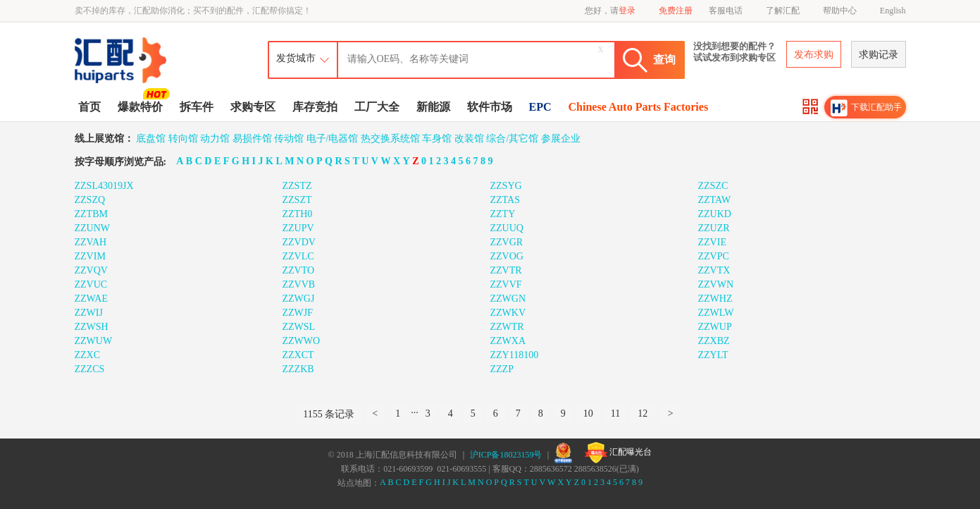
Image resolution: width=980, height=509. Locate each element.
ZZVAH (91, 242)
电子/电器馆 (333, 139)
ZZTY (503, 214)
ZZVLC (298, 256)
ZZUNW (93, 228)
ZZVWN (716, 284)
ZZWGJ (299, 299)
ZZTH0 (298, 214)
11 (615, 413)
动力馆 (215, 139)
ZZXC (88, 355)
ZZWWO (302, 341)
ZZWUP (715, 327)
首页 (89, 107)
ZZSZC (713, 186)
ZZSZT (297, 200)
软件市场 (490, 107)
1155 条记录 (329, 414)
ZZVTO (299, 270)
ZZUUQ (507, 228)
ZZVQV (91, 270)
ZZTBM (91, 214)
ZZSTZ (297, 186)
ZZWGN (508, 299)
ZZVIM (90, 256)
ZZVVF (506, 284)
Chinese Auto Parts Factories (639, 107)
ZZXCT (298, 355)
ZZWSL (299, 327)
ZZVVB (299, 284)
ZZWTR (507, 327)
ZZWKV (508, 313)
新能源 (433, 107)
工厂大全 (377, 107)
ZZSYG (506, 186)
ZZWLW (716, 313)
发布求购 (814, 55)
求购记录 (879, 55)
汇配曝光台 (618, 453)
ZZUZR (714, 228)
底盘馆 (151, 139)
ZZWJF (298, 313)
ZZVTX (714, 270)
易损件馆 (252, 139)
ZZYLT (713, 355)
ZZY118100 (515, 355)
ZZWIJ (89, 313)
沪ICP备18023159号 (506, 455)
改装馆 (469, 139)
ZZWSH (92, 327)
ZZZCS (90, 369)
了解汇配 (783, 11)
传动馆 (289, 139)
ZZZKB (298, 369)
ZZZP (502, 369)
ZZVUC (91, 284)
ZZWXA (508, 341)
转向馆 (183, 139)
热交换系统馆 (390, 139)
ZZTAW (715, 200)
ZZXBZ (714, 341)
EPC (540, 107)
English (893, 11)
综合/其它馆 (512, 139)
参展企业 (561, 139)
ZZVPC (714, 256)
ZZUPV (298, 228)
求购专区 (253, 107)
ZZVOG (507, 256)
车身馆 (437, 139)
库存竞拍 (315, 107)
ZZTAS (505, 200)
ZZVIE (712, 242)
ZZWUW (94, 341)
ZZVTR (506, 270)
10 (588, 413)
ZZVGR (507, 242)
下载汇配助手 (867, 108)
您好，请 (610, 11)
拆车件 (197, 107)
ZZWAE (91, 299)
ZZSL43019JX (104, 186)
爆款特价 (142, 106)
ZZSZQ (90, 200)
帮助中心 (840, 11)
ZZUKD (715, 214)
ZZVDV (299, 242)
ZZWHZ (715, 299)
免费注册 (676, 11)
